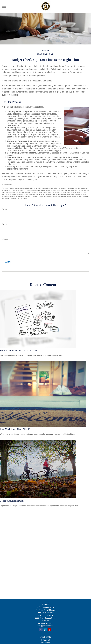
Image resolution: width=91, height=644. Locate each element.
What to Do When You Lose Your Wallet (19, 350)
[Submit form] (8, 262)
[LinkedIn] (45, 630)
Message (6, 239)
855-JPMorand (50, 610)
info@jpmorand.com (46, 626)
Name (5, 209)
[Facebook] (41, 630)
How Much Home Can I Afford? (15, 429)
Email (4, 224)
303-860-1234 (48, 607)
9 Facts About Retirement (12, 501)
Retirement (45, 640)
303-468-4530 (49, 613)
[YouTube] (50, 630)
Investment (45, 643)
